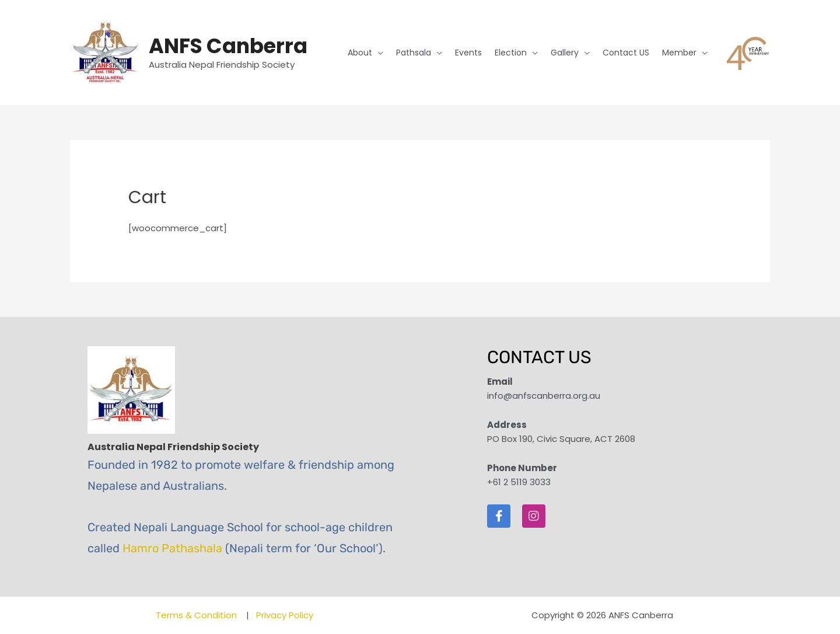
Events (468, 53)
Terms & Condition (197, 615)
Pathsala (414, 53)
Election (511, 53)
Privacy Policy (285, 615)
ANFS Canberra (228, 46)
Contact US (626, 53)
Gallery (565, 53)
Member (679, 53)
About (360, 53)
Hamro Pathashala (172, 548)
